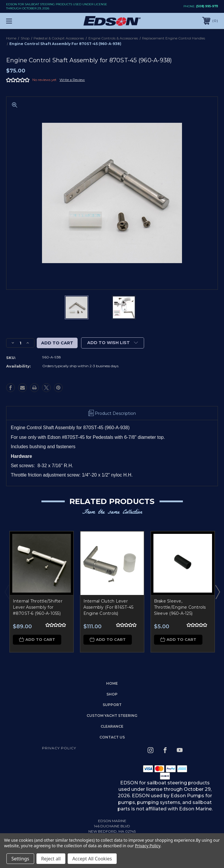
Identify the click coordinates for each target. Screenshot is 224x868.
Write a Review (72, 80)
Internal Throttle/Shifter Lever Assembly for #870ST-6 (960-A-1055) (38, 607)
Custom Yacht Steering (112, 716)
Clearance (112, 727)
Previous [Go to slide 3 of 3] (7, 592)
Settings (20, 859)
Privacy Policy (59, 748)
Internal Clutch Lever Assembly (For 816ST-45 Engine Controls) (108, 607)
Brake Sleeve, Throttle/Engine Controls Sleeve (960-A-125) (180, 607)
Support (112, 705)
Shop (112, 694)
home (112, 684)
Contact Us (112, 737)
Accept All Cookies (92, 859)
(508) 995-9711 (207, 6)
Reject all (51, 859)
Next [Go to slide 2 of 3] (217, 592)
